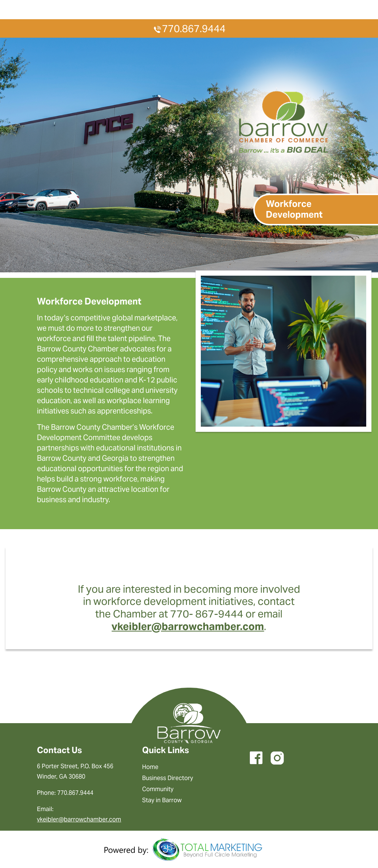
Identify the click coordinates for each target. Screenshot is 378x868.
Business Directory (168, 778)
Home (150, 767)
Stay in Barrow (162, 800)
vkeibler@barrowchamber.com (188, 626)
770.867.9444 (189, 29)
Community (158, 789)
